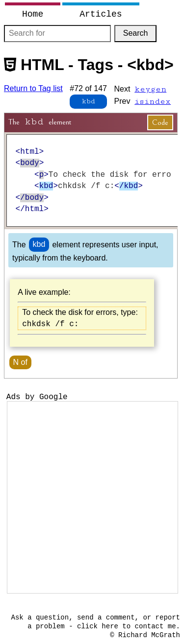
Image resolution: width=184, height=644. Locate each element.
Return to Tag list (33, 88)
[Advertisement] (92, 497)
